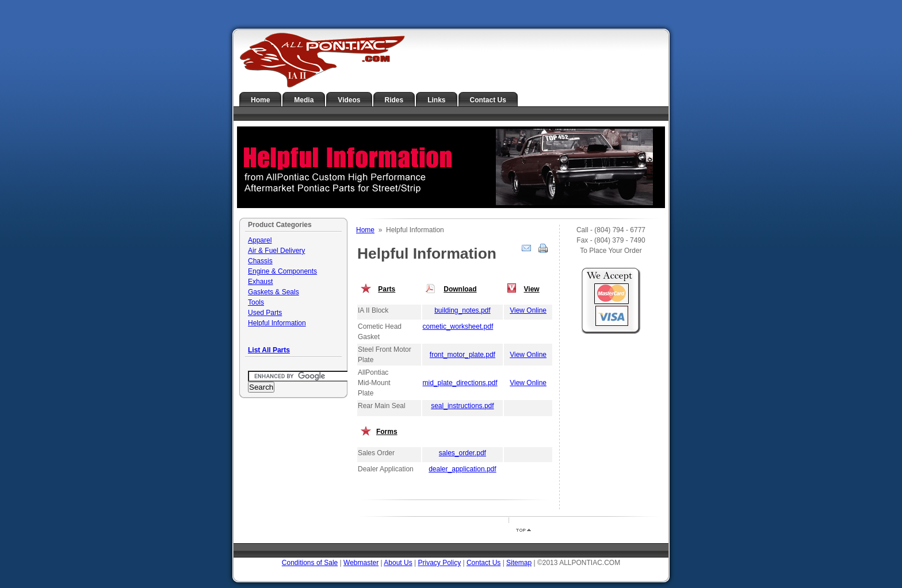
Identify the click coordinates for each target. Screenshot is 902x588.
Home (260, 100)
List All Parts (269, 350)
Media (304, 100)
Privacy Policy (439, 563)
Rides (394, 100)
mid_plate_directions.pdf (460, 383)
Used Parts (265, 313)
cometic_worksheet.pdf (458, 326)
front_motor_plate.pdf (463, 355)
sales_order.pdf (463, 453)
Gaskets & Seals (274, 292)
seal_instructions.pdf (462, 406)
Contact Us (488, 100)
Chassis (260, 261)
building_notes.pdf (462, 310)
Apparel (260, 240)
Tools (256, 302)
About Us (398, 563)
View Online (528, 310)
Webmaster (361, 563)
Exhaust (260, 282)
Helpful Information (277, 323)
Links (436, 100)
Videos (349, 100)
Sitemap (519, 563)
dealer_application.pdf (462, 469)
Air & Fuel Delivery (276, 251)
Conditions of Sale (310, 563)
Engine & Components (282, 271)
